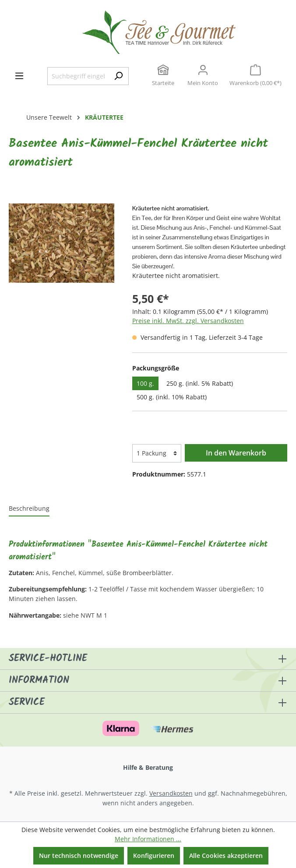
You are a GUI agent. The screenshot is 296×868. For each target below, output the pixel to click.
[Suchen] (118, 76)
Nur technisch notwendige (79, 856)
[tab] (29, 509)
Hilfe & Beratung (148, 767)
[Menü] (19, 76)
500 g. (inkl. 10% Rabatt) (172, 397)
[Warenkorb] (255, 76)
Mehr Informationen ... (148, 839)
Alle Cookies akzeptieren (226, 856)
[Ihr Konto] (203, 76)
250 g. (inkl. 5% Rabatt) (200, 383)
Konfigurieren (154, 856)
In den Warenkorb (236, 453)
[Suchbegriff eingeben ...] (78, 76)
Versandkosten (171, 793)
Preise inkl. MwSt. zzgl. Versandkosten (188, 321)
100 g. (145, 383)
